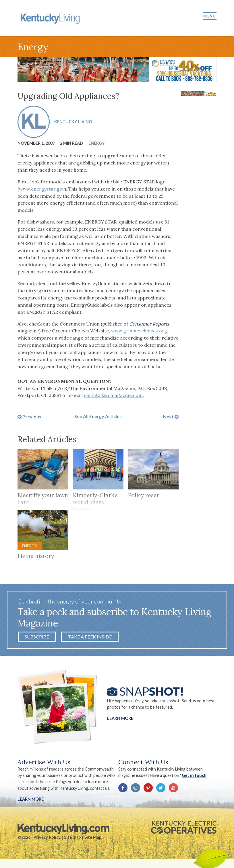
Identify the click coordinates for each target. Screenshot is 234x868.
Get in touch (194, 775)
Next (171, 416)
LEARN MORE (31, 799)
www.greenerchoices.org (139, 331)
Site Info (72, 837)
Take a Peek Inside (90, 637)
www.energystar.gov (42, 189)
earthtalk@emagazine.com (113, 395)
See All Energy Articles (98, 416)
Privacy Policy (47, 837)
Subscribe (37, 637)
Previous (29, 416)
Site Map (93, 837)
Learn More (120, 718)
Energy (97, 143)
